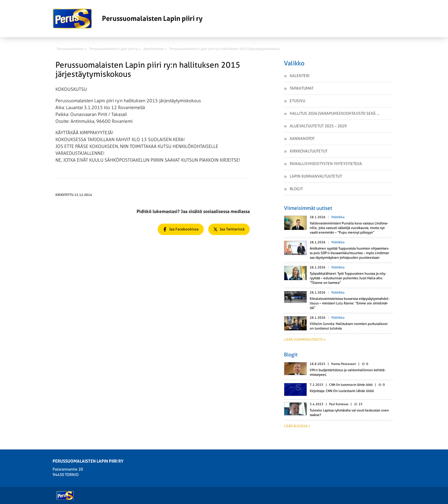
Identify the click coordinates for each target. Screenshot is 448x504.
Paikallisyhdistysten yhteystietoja (326, 164)
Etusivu (297, 101)
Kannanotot (302, 138)
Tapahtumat (302, 88)
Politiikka (338, 217)
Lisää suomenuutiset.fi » (305, 340)
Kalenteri (300, 76)
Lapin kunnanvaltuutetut (316, 176)
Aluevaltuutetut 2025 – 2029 (318, 126)
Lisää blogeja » (297, 426)
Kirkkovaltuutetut (309, 151)
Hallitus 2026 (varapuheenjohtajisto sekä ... (334, 113)
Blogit (296, 189)
